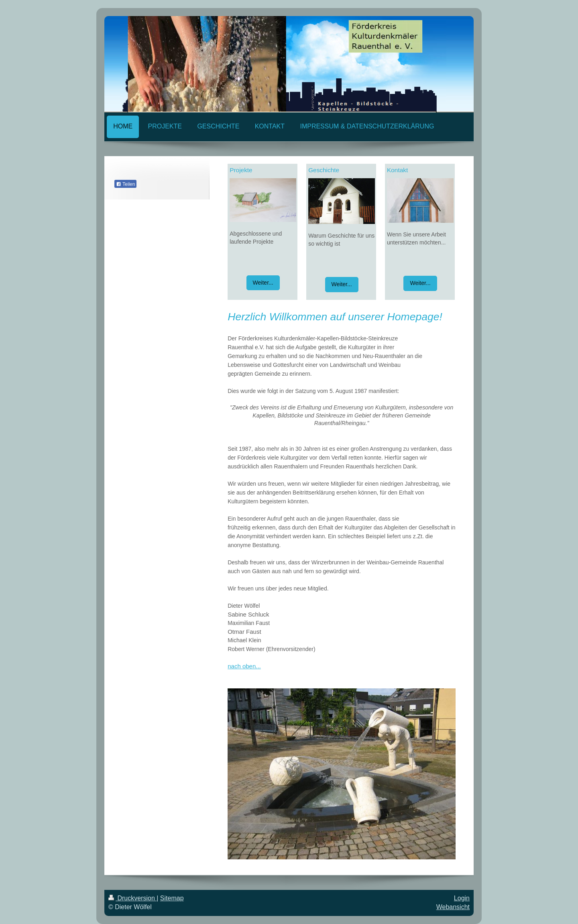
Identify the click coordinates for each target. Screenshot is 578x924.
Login (462, 898)
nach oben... (244, 666)
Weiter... (263, 283)
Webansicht (453, 907)
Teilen (125, 184)
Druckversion (132, 898)
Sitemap (172, 898)
